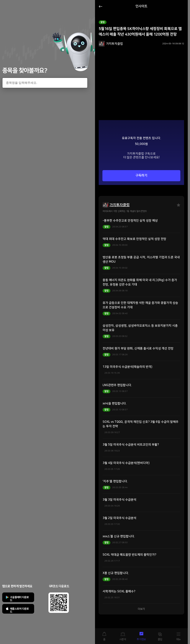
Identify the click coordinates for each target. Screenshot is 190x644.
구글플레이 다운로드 (19, 599)
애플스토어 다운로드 (19, 610)
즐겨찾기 (178, 205)
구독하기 (141, 176)
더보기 (141, 609)
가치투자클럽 (119, 205)
